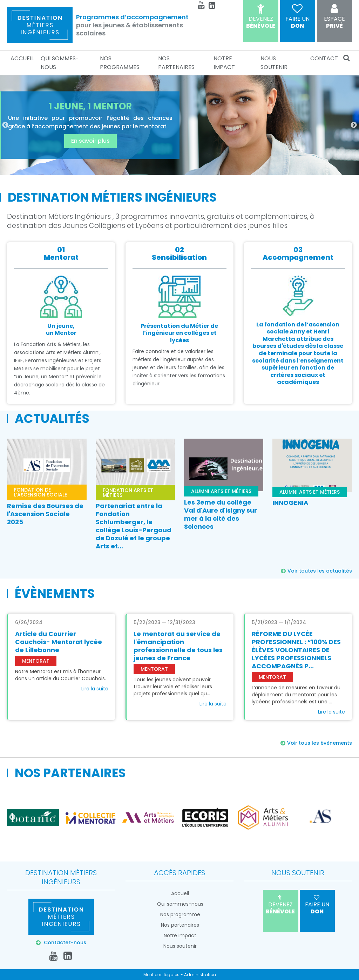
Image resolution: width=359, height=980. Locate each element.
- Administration (198, 975)
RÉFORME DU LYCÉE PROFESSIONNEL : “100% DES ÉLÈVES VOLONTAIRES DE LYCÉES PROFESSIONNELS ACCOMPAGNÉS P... (296, 650)
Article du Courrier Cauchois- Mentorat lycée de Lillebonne (59, 642)
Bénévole (261, 17)
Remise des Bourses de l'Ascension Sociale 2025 (45, 514)
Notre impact (224, 63)
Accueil (22, 58)
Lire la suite (95, 689)
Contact (324, 58)
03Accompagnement (298, 254)
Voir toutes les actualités (320, 571)
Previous (5, 125)
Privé (334, 17)
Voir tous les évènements (320, 743)
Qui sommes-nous (60, 63)
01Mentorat (61, 254)
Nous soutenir (274, 63)
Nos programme (180, 914)
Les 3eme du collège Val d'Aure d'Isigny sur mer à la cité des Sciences (221, 514)
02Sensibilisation (179, 254)
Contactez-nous (64, 942)
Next (354, 125)
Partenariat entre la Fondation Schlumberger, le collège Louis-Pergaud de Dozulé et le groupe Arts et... (134, 526)
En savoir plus (90, 141)
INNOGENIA (290, 503)
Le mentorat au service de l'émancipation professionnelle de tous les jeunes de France (178, 646)
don (298, 17)
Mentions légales (161, 975)
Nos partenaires (176, 63)
